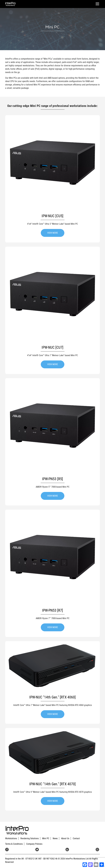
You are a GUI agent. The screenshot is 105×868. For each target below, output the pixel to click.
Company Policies (34, 844)
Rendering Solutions (30, 838)
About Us (65, 838)
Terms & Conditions (14, 844)
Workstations (11, 838)
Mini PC (46, 838)
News (55, 838)
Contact (76, 838)
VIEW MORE (53, 233)
